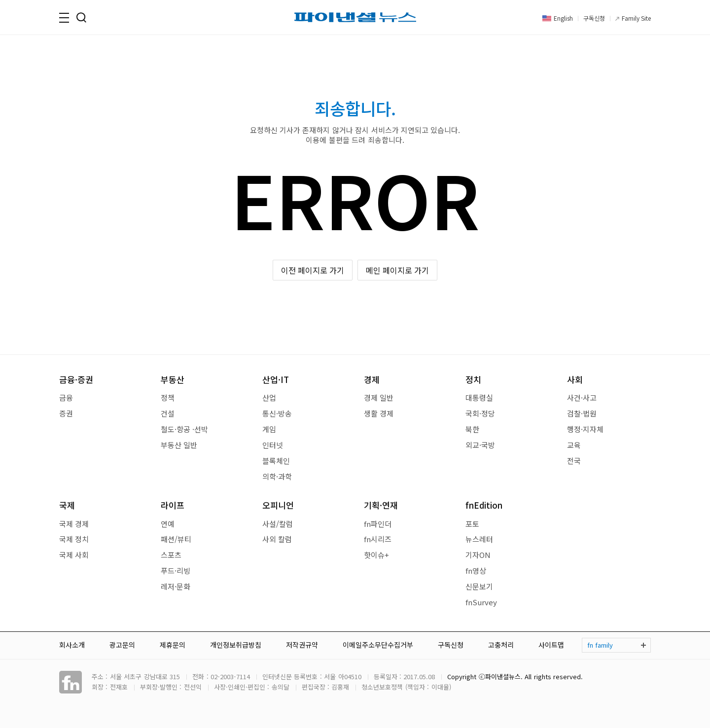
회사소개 (72, 645)
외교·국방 (480, 445)
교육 (574, 445)
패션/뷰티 (176, 539)
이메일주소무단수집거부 (378, 645)
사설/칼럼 (278, 524)
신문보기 (479, 586)
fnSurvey (481, 602)
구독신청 (594, 18)
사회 (575, 379)
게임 (269, 429)
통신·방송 (277, 413)
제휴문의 (173, 645)
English (563, 18)
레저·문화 (176, 586)
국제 (67, 505)
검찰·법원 (582, 413)
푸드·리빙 (176, 571)
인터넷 (273, 445)
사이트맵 (551, 645)
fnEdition (484, 505)
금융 (66, 398)
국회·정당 (480, 413)
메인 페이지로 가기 (398, 270)
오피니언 (278, 505)
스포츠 (171, 555)
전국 (574, 461)
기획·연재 (381, 505)
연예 (168, 524)
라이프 (173, 505)
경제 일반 (379, 398)
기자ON (478, 555)
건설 (168, 413)
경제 (372, 379)
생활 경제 (379, 413)
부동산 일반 (179, 445)
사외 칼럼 (277, 539)
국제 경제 (74, 524)
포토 (472, 524)
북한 (472, 429)
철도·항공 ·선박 (184, 429)
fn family (600, 645)
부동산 (173, 379)
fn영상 (476, 571)
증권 (66, 413)
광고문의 (122, 645)
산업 (269, 398)
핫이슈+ (376, 555)
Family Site (636, 18)
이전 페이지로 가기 (313, 270)
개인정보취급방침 (236, 645)
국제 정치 (74, 539)
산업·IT (276, 379)
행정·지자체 (585, 429)
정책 (168, 398)
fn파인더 (378, 524)
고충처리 (501, 645)
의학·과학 (277, 476)
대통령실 (479, 398)
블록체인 (276, 461)
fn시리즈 (378, 539)
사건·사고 (582, 398)
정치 (473, 379)
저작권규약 (302, 645)
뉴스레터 (479, 539)
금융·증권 (76, 379)
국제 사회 (74, 555)
